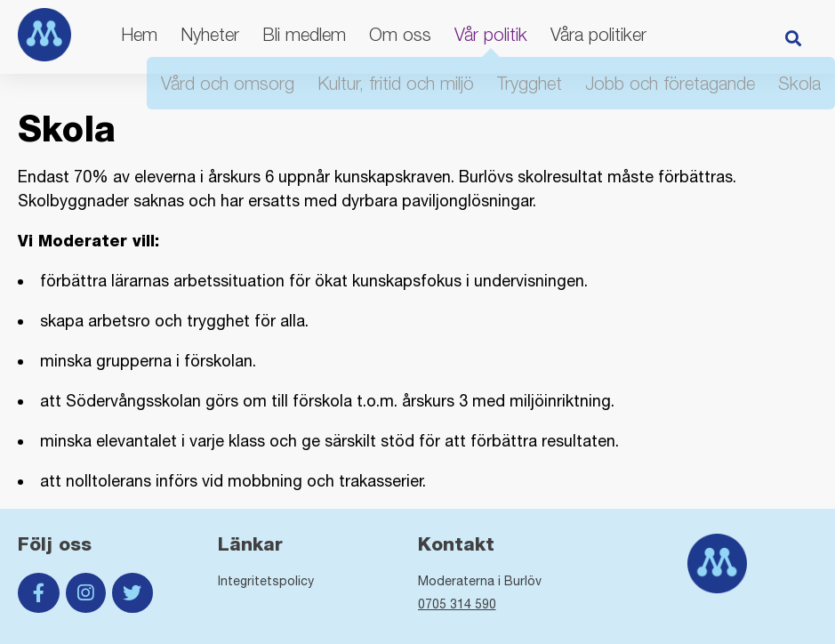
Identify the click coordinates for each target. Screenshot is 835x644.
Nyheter (210, 34)
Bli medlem (304, 34)
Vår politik (491, 34)
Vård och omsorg (228, 83)
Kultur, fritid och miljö (396, 83)
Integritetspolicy (266, 581)
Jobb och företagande (670, 83)
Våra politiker (598, 34)
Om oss (400, 34)
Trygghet (530, 83)
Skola (799, 83)
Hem (139, 34)
